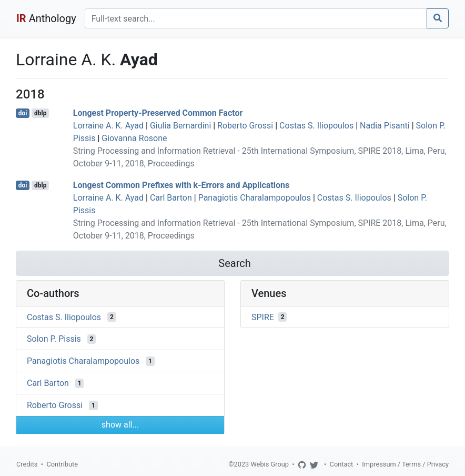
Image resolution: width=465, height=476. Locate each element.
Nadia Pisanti (385, 126)
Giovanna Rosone (134, 138)
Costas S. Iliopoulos (316, 126)
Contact (342, 464)
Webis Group (270, 464)
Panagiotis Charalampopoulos (255, 198)
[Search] (256, 18)
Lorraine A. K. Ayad (108, 126)
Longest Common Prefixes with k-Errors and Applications (181, 185)
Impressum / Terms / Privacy (405, 464)
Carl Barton (171, 198)
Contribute (62, 464)
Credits (27, 464)
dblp (40, 113)
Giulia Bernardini (180, 126)
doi (23, 113)
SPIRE (263, 317)
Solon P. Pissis (54, 339)
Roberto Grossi (245, 126)
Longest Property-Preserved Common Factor (158, 113)
